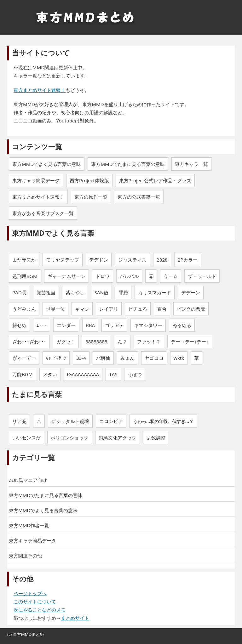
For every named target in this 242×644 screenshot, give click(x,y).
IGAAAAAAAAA (83, 374)
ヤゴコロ (154, 358)
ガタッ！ (66, 342)
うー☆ (171, 276)
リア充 (19, 421)
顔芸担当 (46, 292)
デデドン (99, 260)
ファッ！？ (149, 342)
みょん (127, 358)
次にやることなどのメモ (40, 610)
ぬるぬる (182, 325)
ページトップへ (30, 593)
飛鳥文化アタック (118, 438)
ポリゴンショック (70, 438)
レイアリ (109, 309)
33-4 (81, 358)
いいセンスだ (26, 438)
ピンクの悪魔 (191, 309)
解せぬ (19, 325)
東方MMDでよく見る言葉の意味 (43, 510)
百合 (162, 309)
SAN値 (101, 292)
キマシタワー (148, 325)
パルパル (129, 276)
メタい (50, 374)
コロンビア (111, 421)
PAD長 (19, 292)
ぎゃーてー (24, 358)
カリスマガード (155, 292)
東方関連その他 (25, 556)
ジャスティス (132, 260)
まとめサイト (75, 618)
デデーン (191, 292)
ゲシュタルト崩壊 (70, 421)
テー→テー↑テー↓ (190, 342)
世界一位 (55, 309)
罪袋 (123, 292)
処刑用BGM (25, 276)
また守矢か (24, 260)
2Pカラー (188, 260)
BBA (90, 325)
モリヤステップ (63, 260)
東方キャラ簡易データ (32, 540)
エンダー (66, 325)
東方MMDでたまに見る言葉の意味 (46, 495)
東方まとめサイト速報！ (40, 90)
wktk (179, 358)
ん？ (122, 342)
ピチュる (138, 309)
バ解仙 (103, 358)
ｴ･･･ (42, 325)
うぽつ (135, 374)
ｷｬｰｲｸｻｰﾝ (56, 358)
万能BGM (23, 374)
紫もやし (75, 292)
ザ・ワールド (202, 276)
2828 (162, 260)
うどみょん (24, 309)
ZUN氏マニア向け (28, 480)
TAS (113, 374)
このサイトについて (35, 602)
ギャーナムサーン (66, 276)
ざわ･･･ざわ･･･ (29, 342)
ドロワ (103, 276)
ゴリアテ (114, 325)
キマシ (82, 309)
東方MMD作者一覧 (29, 525)
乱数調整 (156, 438)
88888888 (96, 342)
